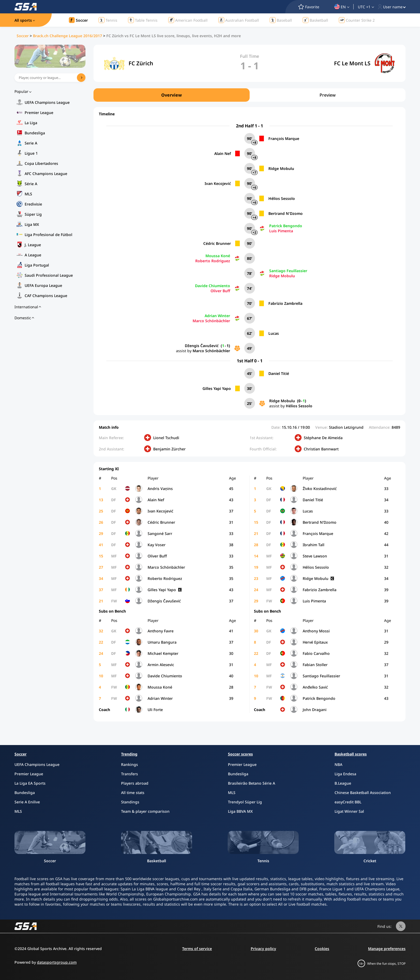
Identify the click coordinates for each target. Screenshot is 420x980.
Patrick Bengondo (286, 226)
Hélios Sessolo (282, 198)
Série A (31, 184)
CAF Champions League (46, 296)
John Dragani (315, 710)
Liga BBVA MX (240, 811)
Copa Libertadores (41, 163)
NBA (338, 764)
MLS (28, 194)
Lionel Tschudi (166, 438)
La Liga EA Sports (30, 783)
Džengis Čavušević (202, 346)
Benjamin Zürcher (169, 449)
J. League (33, 245)
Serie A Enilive (27, 802)
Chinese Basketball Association (363, 793)
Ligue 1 (31, 153)
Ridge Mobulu (281, 168)
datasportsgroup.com (57, 962)
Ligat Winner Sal (349, 811)
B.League (343, 783)
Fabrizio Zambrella (285, 303)
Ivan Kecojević (218, 183)
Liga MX (32, 224)
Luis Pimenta (281, 231)
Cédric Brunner (217, 243)
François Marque (284, 138)
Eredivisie (33, 204)
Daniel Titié (279, 373)
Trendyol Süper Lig (245, 802)
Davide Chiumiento (213, 286)
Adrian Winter (217, 316)
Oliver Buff (220, 291)
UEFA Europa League (43, 285)
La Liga (31, 123)
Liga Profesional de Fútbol (48, 235)
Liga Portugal (37, 265)
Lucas (274, 333)
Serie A (31, 143)
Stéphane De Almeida (323, 438)
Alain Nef (223, 153)
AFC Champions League (46, 174)
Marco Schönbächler (211, 321)
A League (33, 255)
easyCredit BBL (348, 802)
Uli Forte (155, 710)
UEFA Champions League (47, 102)
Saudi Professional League (49, 275)
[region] (250, 95)
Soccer (23, 36)
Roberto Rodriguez (213, 261)
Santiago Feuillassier (288, 271)
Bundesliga (35, 133)
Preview (328, 95)
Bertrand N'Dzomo (286, 213)
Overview (172, 95)
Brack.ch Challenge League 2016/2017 (67, 36)
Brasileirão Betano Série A (252, 783)
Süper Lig (33, 214)
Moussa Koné (218, 256)
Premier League (39, 113)
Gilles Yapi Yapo (217, 388)
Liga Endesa (345, 774)
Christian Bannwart (321, 449)
